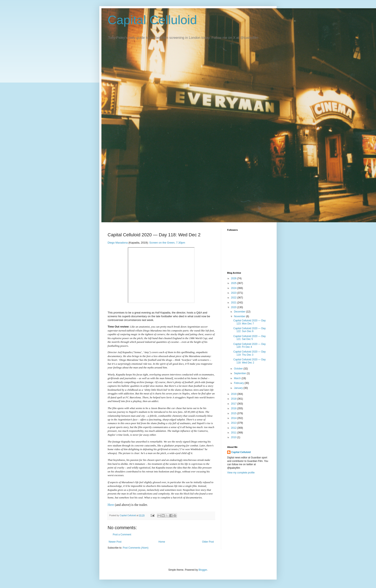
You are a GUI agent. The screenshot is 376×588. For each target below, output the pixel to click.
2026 (234, 278)
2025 (234, 283)
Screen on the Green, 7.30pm (167, 243)
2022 (234, 298)
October (239, 369)
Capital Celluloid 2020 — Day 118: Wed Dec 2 (250, 361)
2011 (234, 433)
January (239, 388)
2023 (234, 293)
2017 (234, 404)
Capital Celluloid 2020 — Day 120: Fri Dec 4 (250, 345)
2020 (234, 307)
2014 (234, 418)
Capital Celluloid (152, 20)
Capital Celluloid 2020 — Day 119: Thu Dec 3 (250, 353)
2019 (234, 394)
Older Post (208, 542)
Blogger (203, 570)
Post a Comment (122, 535)
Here (111, 505)
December (240, 312)
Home (162, 542)
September (240, 373)
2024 (234, 288)
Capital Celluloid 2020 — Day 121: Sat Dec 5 (250, 338)
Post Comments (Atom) (136, 548)
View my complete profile (241, 473)
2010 (234, 437)
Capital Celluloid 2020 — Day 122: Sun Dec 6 (250, 330)
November (240, 316)
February (239, 383)
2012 (234, 428)
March (238, 378)
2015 (234, 413)
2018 (234, 399)
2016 (234, 408)
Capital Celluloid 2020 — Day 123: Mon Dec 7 (250, 322)
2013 (234, 423)
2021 (234, 303)
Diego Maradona (118, 243)
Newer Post (115, 542)
